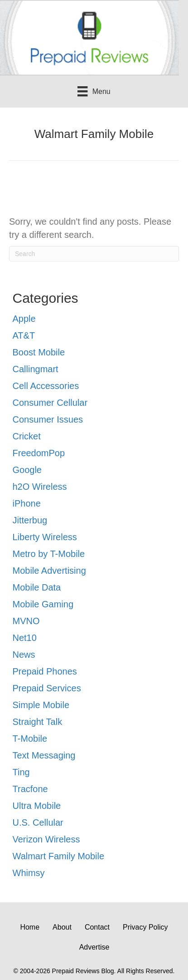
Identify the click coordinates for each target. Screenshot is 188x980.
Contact (97, 927)
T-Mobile (30, 739)
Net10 (25, 638)
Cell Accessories (46, 386)
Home (30, 927)
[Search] (94, 254)
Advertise (94, 947)
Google (27, 470)
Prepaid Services (47, 688)
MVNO (26, 621)
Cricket (27, 436)
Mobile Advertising (49, 571)
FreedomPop (39, 453)
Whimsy (29, 873)
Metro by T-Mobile (49, 554)
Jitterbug (30, 520)
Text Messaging (44, 755)
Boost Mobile (39, 352)
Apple (24, 319)
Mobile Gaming (43, 604)
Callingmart (36, 369)
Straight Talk (38, 722)
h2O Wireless (40, 487)
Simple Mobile (41, 705)
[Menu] (94, 91)
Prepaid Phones (45, 671)
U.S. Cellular (38, 822)
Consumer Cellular (50, 403)
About (62, 927)
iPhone (27, 503)
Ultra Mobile (37, 806)
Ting (21, 772)
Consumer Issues (48, 419)
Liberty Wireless (45, 537)
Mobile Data (37, 587)
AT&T (24, 335)
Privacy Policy (145, 927)
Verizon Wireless (46, 839)
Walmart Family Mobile (59, 856)
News (24, 655)
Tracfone (30, 789)
